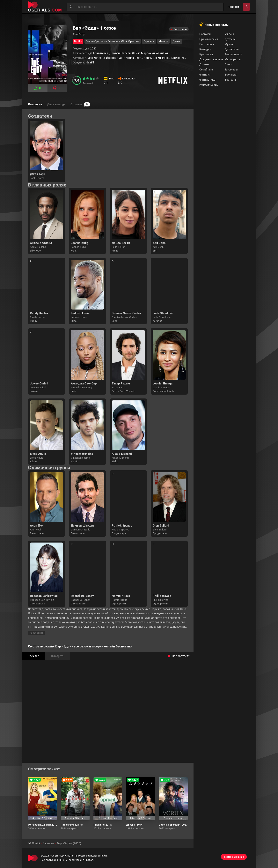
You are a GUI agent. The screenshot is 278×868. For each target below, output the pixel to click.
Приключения (209, 39)
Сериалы (149, 41)
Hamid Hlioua (121, 596)
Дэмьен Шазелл (82, 526)
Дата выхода (60, 104)
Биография (207, 44)
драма (176, 41)
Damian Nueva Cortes (126, 313)
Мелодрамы (233, 59)
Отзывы (88, 105)
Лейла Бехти (121, 243)
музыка (164, 41)
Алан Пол (37, 526)
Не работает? (179, 656)
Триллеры (231, 69)
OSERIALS (34, 843)
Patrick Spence (122, 526)
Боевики (205, 34)
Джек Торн (38, 174)
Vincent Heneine (82, 454)
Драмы (204, 64)
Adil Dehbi (160, 243)
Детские (230, 39)
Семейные (206, 69)
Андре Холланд (41, 243)
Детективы (232, 49)
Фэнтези (205, 75)
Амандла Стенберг (84, 383)
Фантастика (207, 80)
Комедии (205, 49)
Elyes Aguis (38, 454)
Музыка (230, 44)
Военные (230, 75)
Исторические (209, 85)
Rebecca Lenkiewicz (44, 596)
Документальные (211, 59)
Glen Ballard (161, 526)
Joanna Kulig (80, 243)
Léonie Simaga (163, 383)
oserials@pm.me (231, 858)
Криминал (206, 54)
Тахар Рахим (121, 383)
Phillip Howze (162, 596)
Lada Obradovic (163, 313)
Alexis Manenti (122, 454)
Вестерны (231, 80)
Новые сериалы (214, 25)
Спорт (229, 64)
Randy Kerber (39, 313)
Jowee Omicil (39, 383)
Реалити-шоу (233, 54)
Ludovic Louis (80, 313)
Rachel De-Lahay (82, 596)
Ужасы (229, 34)
